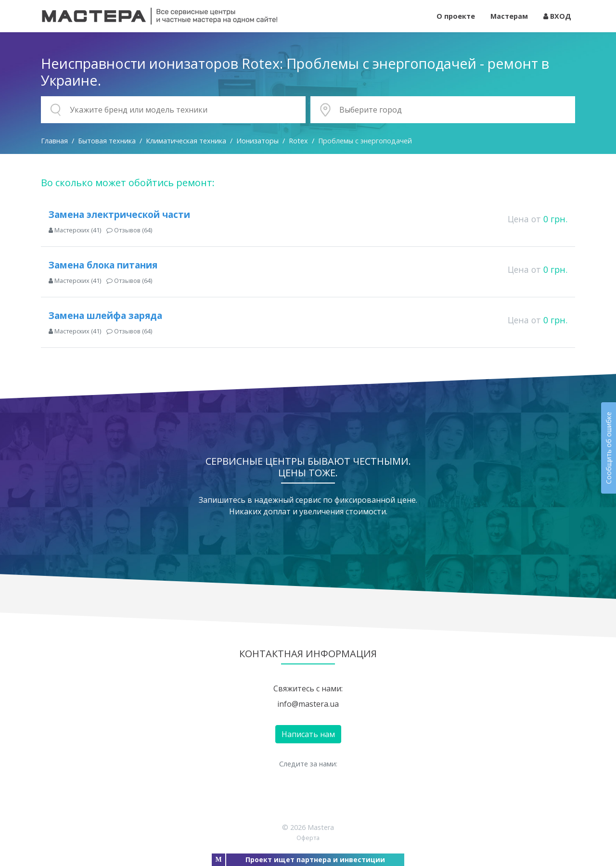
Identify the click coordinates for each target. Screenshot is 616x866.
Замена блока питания (103, 265)
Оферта (308, 838)
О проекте (456, 16)
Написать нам (308, 734)
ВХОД (557, 16)
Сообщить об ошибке (609, 448)
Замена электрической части (119, 214)
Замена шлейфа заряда (105, 315)
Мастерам (509, 16)
